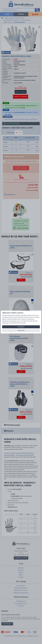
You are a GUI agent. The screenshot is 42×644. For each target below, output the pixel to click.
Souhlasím (21, 327)
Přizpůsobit (21, 330)
